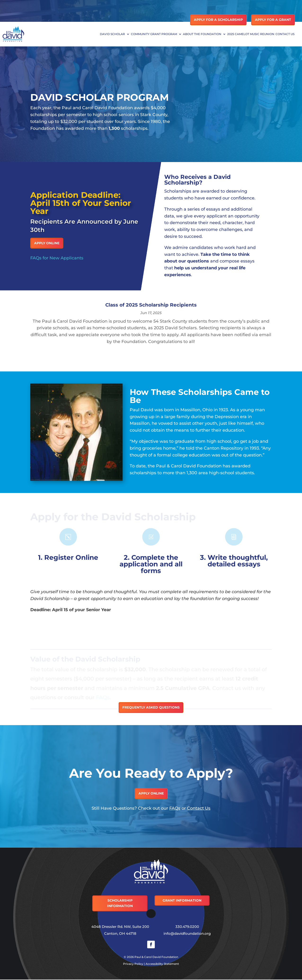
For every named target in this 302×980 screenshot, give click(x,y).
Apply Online (47, 243)
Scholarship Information (120, 903)
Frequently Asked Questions (151, 707)
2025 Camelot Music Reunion (251, 34)
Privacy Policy (133, 964)
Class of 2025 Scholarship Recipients (151, 305)
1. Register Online (68, 557)
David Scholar (112, 34)
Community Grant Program (154, 34)
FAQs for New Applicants (57, 258)
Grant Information (182, 900)
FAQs (175, 808)
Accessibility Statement (162, 964)
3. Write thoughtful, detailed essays (234, 561)
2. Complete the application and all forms (151, 564)
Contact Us (285, 34)
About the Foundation (202, 34)
